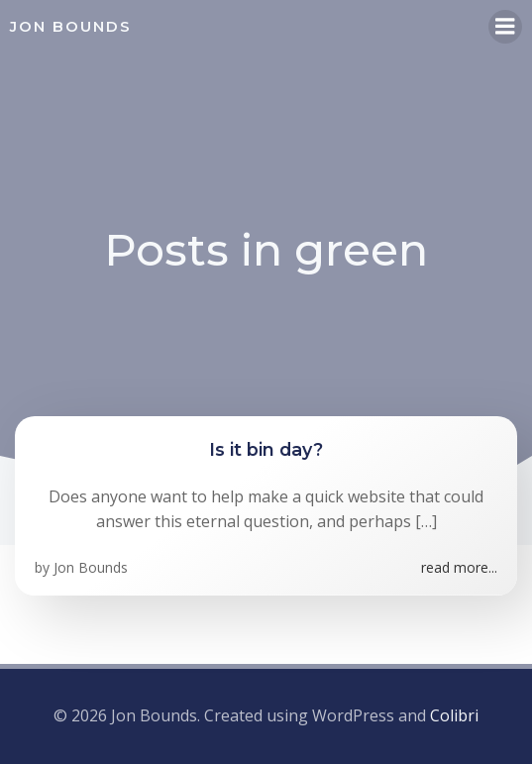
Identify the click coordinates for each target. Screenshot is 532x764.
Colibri (454, 715)
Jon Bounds (91, 567)
